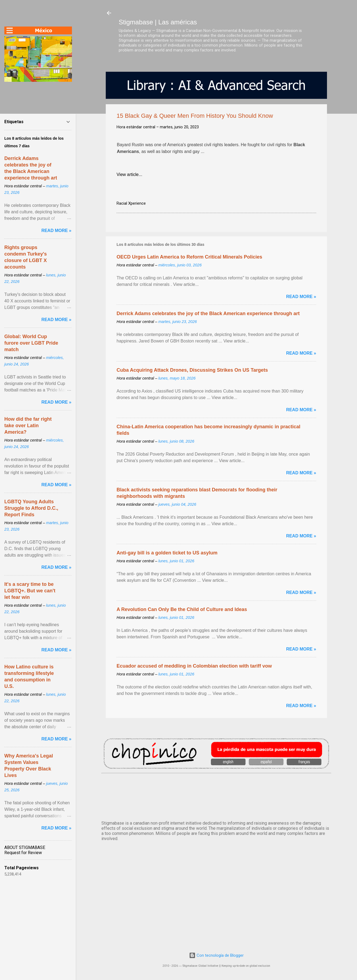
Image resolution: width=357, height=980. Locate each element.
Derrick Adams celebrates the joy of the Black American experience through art (208, 313)
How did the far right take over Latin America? (28, 426)
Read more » (301, 297)
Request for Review (23, 853)
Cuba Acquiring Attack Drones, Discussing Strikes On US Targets (192, 370)
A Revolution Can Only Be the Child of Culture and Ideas (182, 609)
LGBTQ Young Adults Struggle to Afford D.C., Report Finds (31, 508)
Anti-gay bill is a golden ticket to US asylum (167, 553)
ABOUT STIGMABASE (25, 847)
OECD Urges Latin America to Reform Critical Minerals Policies (189, 257)
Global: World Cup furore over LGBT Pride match (31, 343)
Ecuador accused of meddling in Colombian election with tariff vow (194, 666)
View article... (129, 174)
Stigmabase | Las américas (158, 22)
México (216, 796)
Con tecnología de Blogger (216, 955)
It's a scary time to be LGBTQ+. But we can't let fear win (30, 591)
